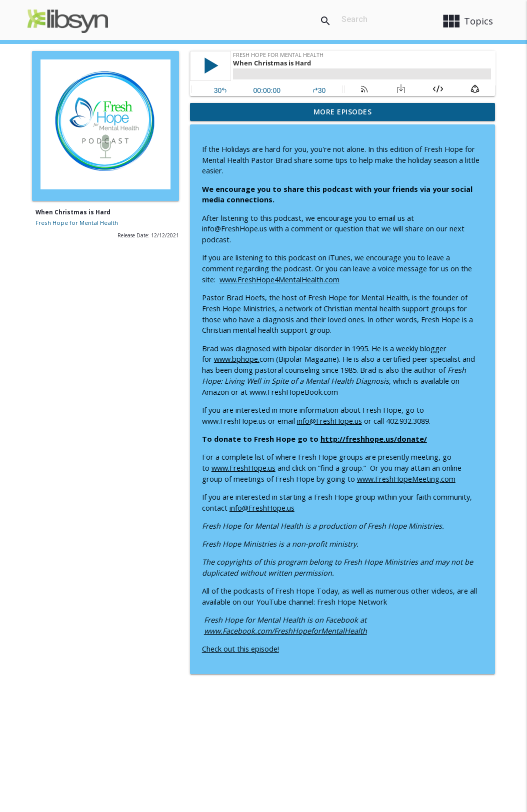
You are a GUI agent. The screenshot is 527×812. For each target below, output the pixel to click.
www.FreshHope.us (243, 468)
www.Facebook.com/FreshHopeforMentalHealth (285, 631)
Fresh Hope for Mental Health (77, 223)
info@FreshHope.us (329, 421)
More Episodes (343, 112)
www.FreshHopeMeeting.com (406, 479)
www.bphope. (237, 359)
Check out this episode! (240, 649)
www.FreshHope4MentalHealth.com (279, 280)
